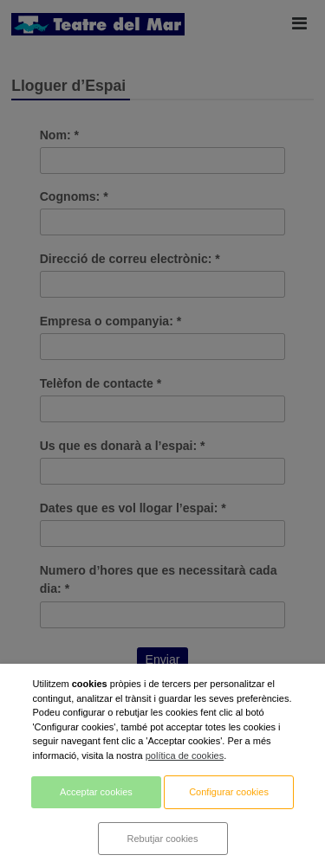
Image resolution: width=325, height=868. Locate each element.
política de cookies (185, 755)
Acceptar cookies (96, 792)
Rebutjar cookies (163, 839)
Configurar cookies (229, 792)
